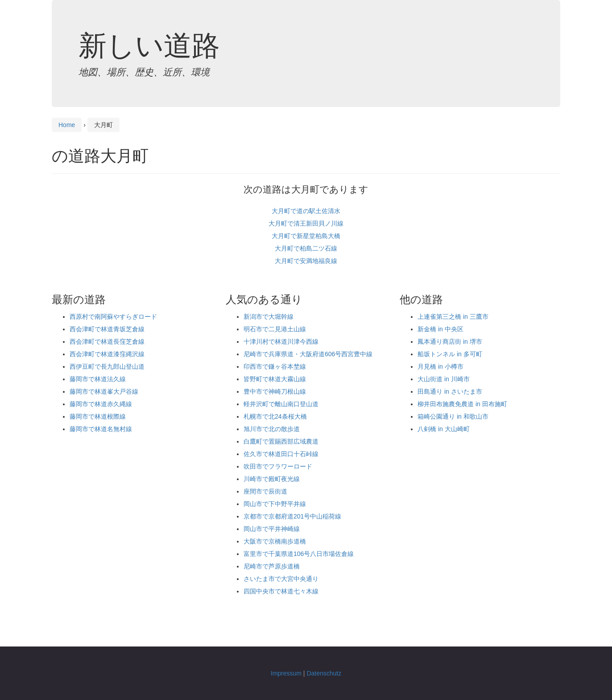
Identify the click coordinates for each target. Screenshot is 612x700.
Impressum (286, 673)
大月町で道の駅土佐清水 (306, 211)
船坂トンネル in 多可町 (450, 354)
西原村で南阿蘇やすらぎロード (113, 317)
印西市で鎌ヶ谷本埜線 (275, 366)
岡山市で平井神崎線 (272, 529)
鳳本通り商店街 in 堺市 (450, 342)
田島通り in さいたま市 (450, 391)
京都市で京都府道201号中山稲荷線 (292, 516)
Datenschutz (324, 673)
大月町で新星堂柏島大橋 (306, 236)
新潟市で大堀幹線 (269, 317)
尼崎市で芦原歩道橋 (272, 566)
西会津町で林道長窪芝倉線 (107, 342)
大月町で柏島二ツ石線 (306, 248)
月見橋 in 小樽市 (440, 366)
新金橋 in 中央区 (440, 329)
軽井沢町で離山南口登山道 (281, 404)
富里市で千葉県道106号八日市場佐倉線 (299, 554)
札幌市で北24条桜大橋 (275, 416)
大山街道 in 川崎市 (444, 379)
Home (67, 125)
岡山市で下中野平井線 (275, 504)
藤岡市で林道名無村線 (101, 429)
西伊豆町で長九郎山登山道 (107, 366)
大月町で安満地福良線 (306, 261)
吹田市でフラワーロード (278, 466)
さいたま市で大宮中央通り (281, 579)
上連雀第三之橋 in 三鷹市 (453, 317)
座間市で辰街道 (265, 491)
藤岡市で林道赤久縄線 (101, 404)
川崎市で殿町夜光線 (272, 479)
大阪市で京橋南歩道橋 (275, 541)
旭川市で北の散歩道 (272, 429)
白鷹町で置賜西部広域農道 (281, 441)
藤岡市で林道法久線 (98, 379)
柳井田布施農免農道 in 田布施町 (462, 404)
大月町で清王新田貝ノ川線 (306, 223)
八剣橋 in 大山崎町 (444, 429)
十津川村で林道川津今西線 (281, 342)
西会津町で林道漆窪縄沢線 (107, 354)
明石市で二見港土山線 (275, 329)
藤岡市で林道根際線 (98, 416)
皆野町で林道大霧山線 (275, 379)
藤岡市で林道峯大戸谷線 (104, 391)
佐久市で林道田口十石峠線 (281, 454)
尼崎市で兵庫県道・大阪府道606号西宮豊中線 (308, 354)
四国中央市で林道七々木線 (281, 591)
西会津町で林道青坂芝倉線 (107, 329)
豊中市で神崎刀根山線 (275, 391)
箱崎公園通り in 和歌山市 (453, 416)
